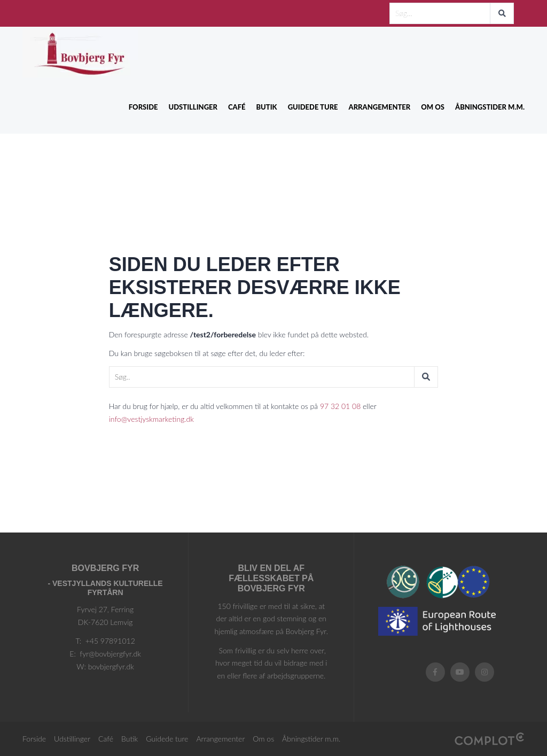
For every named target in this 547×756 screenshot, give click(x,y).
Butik (266, 107)
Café (237, 107)
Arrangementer (380, 107)
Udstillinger (193, 107)
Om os (433, 107)
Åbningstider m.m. (490, 107)
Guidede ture (313, 107)
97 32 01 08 (340, 406)
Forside (143, 107)
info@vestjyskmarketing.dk (151, 419)
